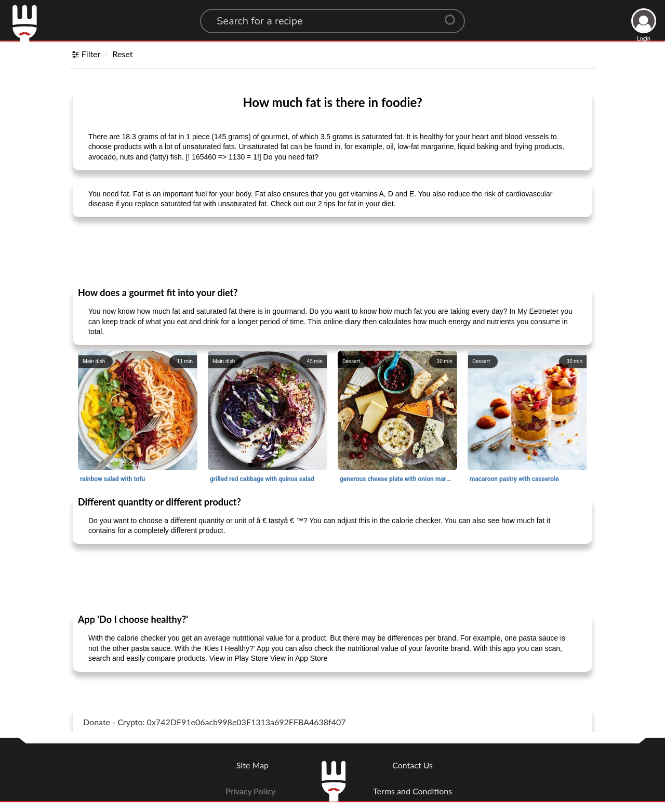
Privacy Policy (251, 791)
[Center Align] (454, 16)
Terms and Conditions (413, 791)
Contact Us (413, 765)
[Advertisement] (332, 251)
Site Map (252, 765)
